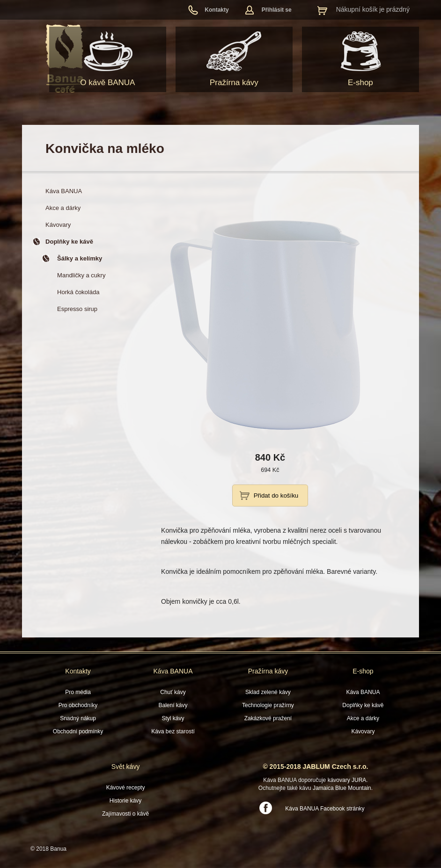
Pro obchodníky (78, 705)
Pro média (78, 692)
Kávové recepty (126, 788)
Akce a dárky (363, 718)
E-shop (360, 83)
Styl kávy (173, 718)
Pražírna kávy (234, 83)
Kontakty (217, 10)
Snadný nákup (78, 718)
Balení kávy (173, 705)
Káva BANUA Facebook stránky (325, 809)
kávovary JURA (347, 780)
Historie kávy (126, 801)
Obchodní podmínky (78, 731)
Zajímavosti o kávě (125, 814)
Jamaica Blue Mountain (342, 788)
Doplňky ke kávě (363, 705)
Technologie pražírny (268, 705)
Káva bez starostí (173, 731)
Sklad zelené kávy (268, 692)
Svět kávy (126, 767)
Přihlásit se (277, 10)
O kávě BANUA (107, 83)
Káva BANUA (173, 671)
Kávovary (363, 731)
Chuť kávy (173, 692)
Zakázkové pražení (268, 718)
